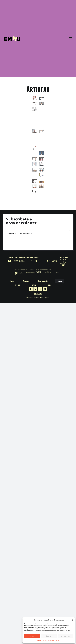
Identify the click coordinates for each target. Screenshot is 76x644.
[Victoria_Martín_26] (41, 181)
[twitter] (35, 289)
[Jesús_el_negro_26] (35, 142)
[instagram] (40, 289)
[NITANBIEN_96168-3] (35, 153)
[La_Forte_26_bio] (41, 148)
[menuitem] (63, 285)
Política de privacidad (54, 640)
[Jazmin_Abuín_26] (41, 137)
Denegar (49, 636)
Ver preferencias (65, 636)
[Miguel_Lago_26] (41, 159)
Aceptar (32, 636)
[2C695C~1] (41, 120)
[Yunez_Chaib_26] (35, 197)
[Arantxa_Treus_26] (41, 98)
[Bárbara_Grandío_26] (35, 104)
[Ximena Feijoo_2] (35, 192)
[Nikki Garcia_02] (35, 170)
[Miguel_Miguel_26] (35, 164)
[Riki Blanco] (35, 175)
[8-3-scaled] (35, 159)
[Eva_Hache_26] (35, 126)
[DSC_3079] (35, 137)
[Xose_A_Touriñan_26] (41, 192)
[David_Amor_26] (41, 115)
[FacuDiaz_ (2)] (35, 131)
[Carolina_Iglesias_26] (41, 109)
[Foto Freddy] (41, 104)
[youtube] (45, 289)
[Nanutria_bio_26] (41, 164)
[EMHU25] (12, 37)
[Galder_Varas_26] (41, 131)
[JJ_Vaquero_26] (41, 142)
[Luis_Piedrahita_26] (41, 153)
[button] (72, 620)
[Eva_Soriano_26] (41, 126)
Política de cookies (42, 640)
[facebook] (31, 289)
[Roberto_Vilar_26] (35, 181)
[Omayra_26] (41, 170)
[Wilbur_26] (35, 186)
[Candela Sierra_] (35, 109)
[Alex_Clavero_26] (35, 98)
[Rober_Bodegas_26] (41, 175)
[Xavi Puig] (41, 186)
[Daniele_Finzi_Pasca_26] (35, 115)
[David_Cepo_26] (35, 120)
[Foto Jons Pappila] (35, 148)
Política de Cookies (44, 297)
